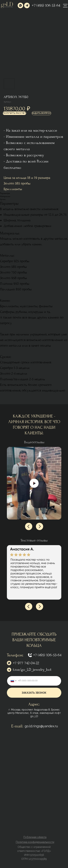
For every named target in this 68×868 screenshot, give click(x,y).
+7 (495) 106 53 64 (46, 5)
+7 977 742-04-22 (26, 663)
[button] (14, 113)
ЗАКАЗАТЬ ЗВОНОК (34, 693)
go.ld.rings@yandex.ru (41, 726)
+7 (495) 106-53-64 (47, 655)
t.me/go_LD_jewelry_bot (32, 670)
